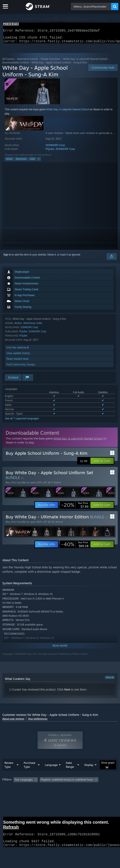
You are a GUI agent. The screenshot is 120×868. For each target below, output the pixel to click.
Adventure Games (27, 61)
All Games (8, 61)
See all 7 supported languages (22, 421)
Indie (32, 161)
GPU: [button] (91, 794)
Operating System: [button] (55, 794)
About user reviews (13, 721)
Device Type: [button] (11, 799)
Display (89, 773)
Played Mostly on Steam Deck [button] (20, 794)
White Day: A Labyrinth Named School (85, 61)
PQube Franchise (50, 61)
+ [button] (39, 161)
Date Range (70, 773)
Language (51, 773)
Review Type (9, 773)
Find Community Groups (21, 367)
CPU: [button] (77, 794)
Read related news (18, 361)
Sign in (7, 257)
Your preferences (38, 721)
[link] (75, 507)
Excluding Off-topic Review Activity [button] (66, 788)
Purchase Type (29, 773)
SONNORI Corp (55, 148)
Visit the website (18, 350)
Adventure (21, 161)
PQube (50, 151)
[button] (102, 463)
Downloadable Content (16, 65)
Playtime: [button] (98, 788)
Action (9, 161)
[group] (60, 793)
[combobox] (91, 6)
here (67, 692)
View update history (18, 356)
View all (110, 680)
